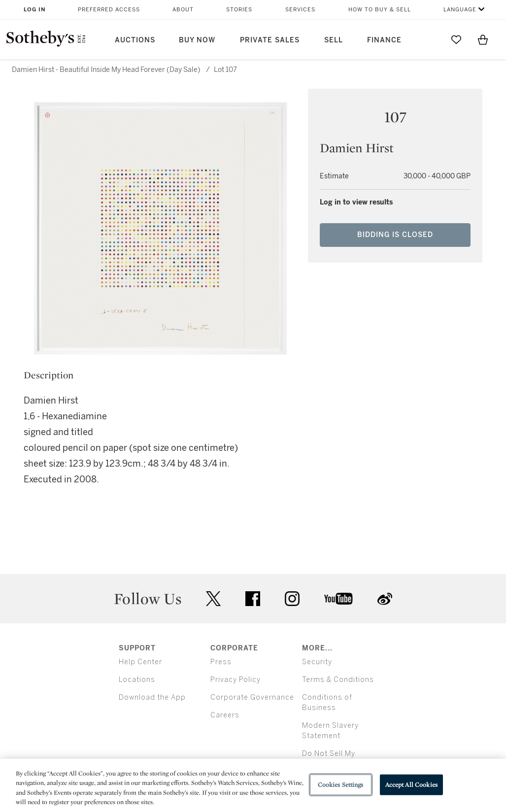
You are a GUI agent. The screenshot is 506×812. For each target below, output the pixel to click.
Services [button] (300, 10)
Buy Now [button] (197, 40)
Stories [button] (239, 10)
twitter (213, 599)
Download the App (152, 697)
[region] (253, 785)
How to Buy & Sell (380, 10)
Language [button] (460, 10)
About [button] (183, 10)
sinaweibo (385, 599)
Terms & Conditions (338, 680)
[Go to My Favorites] (456, 39)
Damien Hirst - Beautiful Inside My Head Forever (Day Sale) (106, 70)
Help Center (140, 662)
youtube (338, 599)
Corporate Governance (252, 697)
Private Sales (270, 40)
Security (317, 662)
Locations (137, 680)
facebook (253, 599)
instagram (292, 599)
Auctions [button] (135, 40)
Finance (384, 40)
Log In (35, 10)
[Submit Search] (430, 39)
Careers (225, 715)
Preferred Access (109, 10)
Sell (334, 40)
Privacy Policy (236, 680)
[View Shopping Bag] (483, 39)
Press (221, 662)
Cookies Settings (341, 785)
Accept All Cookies (411, 785)
